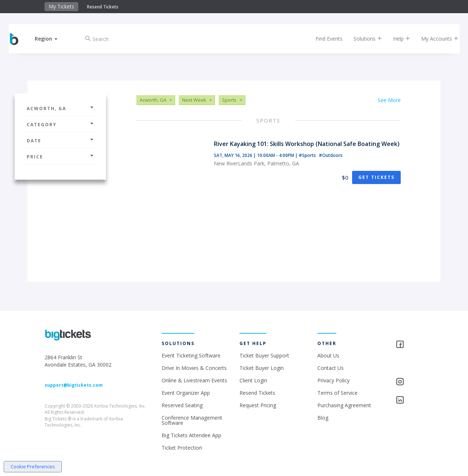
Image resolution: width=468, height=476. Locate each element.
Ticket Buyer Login (262, 368)
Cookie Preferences (33, 466)
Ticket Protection (182, 448)
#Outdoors (331, 155)
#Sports (308, 155)
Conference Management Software (192, 420)
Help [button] (396, 39)
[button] (52, 39)
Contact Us (331, 368)
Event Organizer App (186, 393)
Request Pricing (258, 405)
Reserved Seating (182, 405)
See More (389, 100)
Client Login (253, 380)
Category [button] (60, 125)
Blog (323, 418)
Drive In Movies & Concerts (194, 368)
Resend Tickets (103, 7)
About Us (328, 355)
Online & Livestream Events (194, 380)
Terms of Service (337, 393)
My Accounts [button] (434, 39)
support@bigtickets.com (74, 385)
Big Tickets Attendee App (191, 435)
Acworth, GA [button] (60, 108)
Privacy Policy (333, 380)
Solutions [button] (362, 39)
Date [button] (60, 141)
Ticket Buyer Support (264, 355)
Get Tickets (376, 177)
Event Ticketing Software (191, 355)
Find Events (323, 39)
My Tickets (61, 6)
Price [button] (60, 157)
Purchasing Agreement (344, 405)
